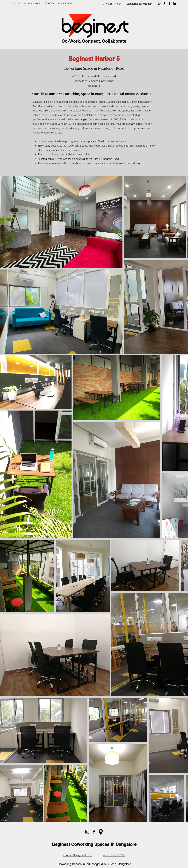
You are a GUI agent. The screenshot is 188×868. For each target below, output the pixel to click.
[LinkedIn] (175, 3)
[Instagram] (159, 3)
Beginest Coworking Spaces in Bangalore (94, 844)
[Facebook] (169, 3)
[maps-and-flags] (101, 832)
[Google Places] (164, 3)
